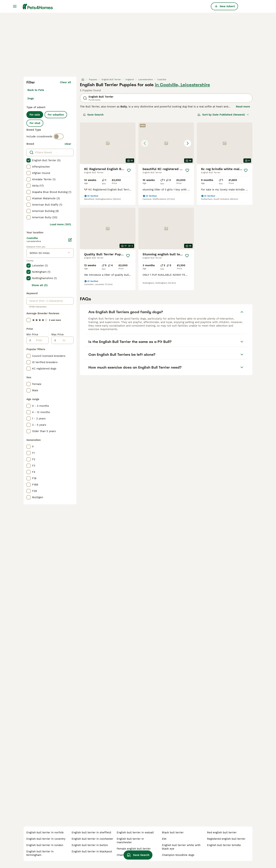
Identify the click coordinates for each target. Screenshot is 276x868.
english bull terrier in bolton (90, 845)
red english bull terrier (222, 832)
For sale (35, 115)
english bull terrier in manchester (130, 841)
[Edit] (70, 240)
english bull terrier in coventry (46, 839)
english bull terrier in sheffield (91, 832)
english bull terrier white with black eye (181, 847)
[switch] (59, 136)
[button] (166, 143)
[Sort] (223, 115)
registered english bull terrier (226, 839)
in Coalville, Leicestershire (182, 85)
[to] (65, 340)
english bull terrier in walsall (135, 832)
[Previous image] (145, 143)
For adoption (56, 115)
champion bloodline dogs (178, 855)
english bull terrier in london (45, 845)
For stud (35, 123)
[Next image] (188, 143)
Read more (243, 107)
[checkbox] (29, 160)
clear (68, 144)
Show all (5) (40, 285)
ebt (164, 839)
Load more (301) (60, 224)
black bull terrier (173, 832)
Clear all (66, 82)
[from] (40, 340)
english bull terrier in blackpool (92, 851)
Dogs (31, 98)
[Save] (129, 170)
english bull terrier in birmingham (40, 853)
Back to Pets (36, 90)
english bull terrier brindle (224, 845)
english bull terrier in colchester (92, 839)
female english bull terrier (134, 849)
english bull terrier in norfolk (45, 832)
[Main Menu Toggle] (15, 6)
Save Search (93, 115)
